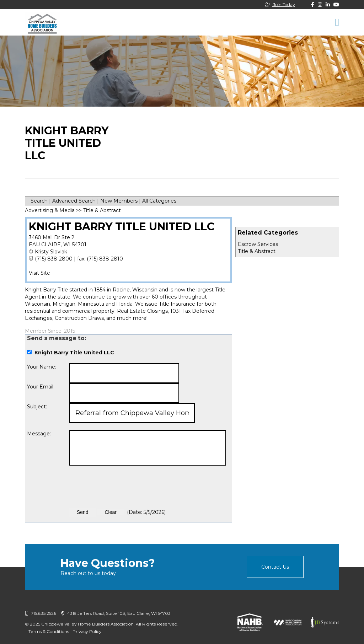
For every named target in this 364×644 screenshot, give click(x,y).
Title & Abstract (257, 251)
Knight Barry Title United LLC (122, 227)
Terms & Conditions (49, 631)
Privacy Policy (87, 631)
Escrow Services (258, 244)
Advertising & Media (50, 210)
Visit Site (39, 273)
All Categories (159, 201)
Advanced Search (74, 201)
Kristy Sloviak (51, 252)
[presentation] (123, 487)
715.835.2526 (41, 613)
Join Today (280, 4)
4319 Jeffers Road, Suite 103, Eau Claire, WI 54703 (116, 613)
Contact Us (275, 567)
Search (39, 201)
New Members (119, 201)
